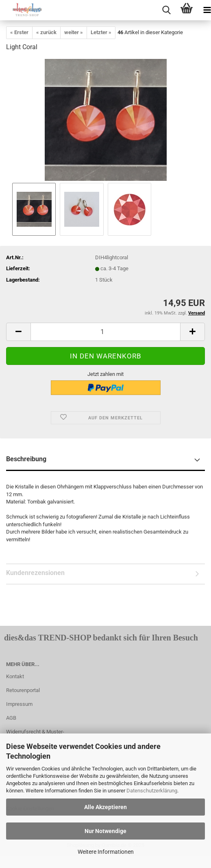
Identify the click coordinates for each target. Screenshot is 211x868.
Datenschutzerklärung (152, 791)
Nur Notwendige (105, 831)
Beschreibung (26, 459)
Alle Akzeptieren (105, 807)
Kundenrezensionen (35, 573)
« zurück (46, 32)
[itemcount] (105, 332)
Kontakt (15, 676)
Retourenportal (23, 690)
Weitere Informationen (106, 852)
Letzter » (101, 32)
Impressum (19, 704)
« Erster (19, 32)
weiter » (74, 32)
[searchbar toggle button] (166, 10)
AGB (11, 718)
